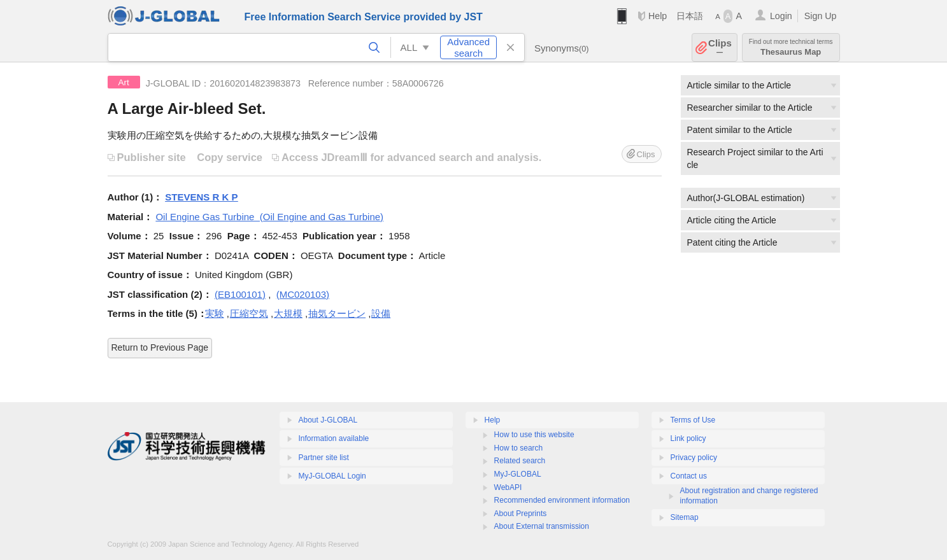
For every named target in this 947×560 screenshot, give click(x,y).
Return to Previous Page (160, 347)
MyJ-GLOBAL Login (332, 476)
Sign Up (821, 16)
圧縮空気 (249, 313)
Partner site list (324, 458)
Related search (520, 461)
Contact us (689, 476)
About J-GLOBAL (328, 420)
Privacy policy (694, 458)
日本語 (690, 16)
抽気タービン (337, 313)
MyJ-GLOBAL (518, 474)
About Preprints (521, 514)
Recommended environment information (562, 500)
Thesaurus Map (791, 47)
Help (658, 16)
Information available (334, 438)
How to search (519, 448)
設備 (381, 313)
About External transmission (542, 526)
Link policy (688, 438)
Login (781, 16)
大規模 (288, 313)
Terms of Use (693, 420)
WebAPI (508, 487)
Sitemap (685, 517)
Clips (720, 47)
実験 (215, 313)
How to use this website (534, 435)
